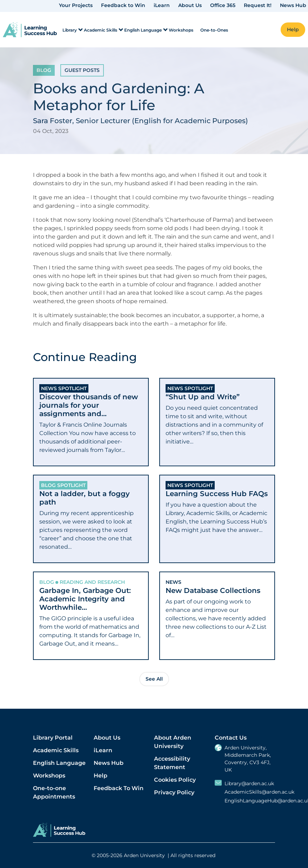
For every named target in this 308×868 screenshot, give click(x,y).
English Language (59, 763)
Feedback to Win (123, 5)
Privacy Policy (174, 792)
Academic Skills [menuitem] (101, 30)
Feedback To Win (119, 788)
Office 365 (223, 5)
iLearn (162, 5)
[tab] (91, 422)
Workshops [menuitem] (181, 30)
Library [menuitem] (70, 30)
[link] (30, 30)
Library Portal (53, 738)
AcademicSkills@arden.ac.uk (259, 792)
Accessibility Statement (172, 763)
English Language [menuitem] (143, 30)
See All (154, 679)
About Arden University (173, 742)
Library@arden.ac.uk (249, 784)
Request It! (258, 5)
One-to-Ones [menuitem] (214, 30)
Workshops (49, 776)
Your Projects (76, 5)
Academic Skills (56, 750)
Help (101, 776)
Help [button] (293, 29)
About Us (190, 5)
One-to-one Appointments (54, 792)
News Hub (293, 5)
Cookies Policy (175, 780)
